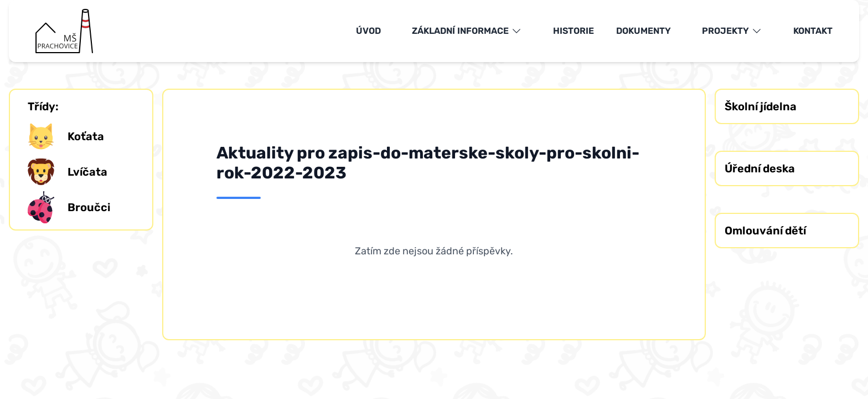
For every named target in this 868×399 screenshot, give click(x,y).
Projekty (732, 31)
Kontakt (813, 31)
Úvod (368, 31)
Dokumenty (644, 31)
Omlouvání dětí (765, 231)
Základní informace (467, 31)
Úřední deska (760, 168)
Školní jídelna (761, 106)
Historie (573, 31)
